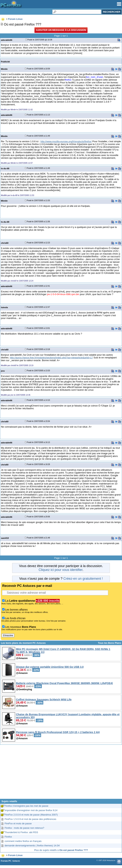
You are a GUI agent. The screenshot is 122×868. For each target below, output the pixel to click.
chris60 (5, 243)
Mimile (4, 69)
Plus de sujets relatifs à (61, 850)
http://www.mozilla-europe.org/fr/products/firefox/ (66, 141)
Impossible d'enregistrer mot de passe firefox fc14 (31, 810)
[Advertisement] (61, 773)
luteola (4, 307)
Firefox (8, 837)
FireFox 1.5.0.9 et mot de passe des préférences (30, 819)
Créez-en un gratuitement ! (83, 579)
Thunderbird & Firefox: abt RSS (21, 832)
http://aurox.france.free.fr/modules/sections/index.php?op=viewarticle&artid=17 (51, 358)
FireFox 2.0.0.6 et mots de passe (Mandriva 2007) (31, 815)
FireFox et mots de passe (18, 823)
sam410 (5, 538)
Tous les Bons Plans (109, 643)
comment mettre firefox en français (23, 841)
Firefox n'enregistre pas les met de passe (26, 806)
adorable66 (7, 40)
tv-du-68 (5, 168)
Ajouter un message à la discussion (61, 30)
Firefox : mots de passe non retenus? (24, 828)
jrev (3, 371)
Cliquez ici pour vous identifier (60, 570)
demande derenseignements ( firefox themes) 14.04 (32, 846)
